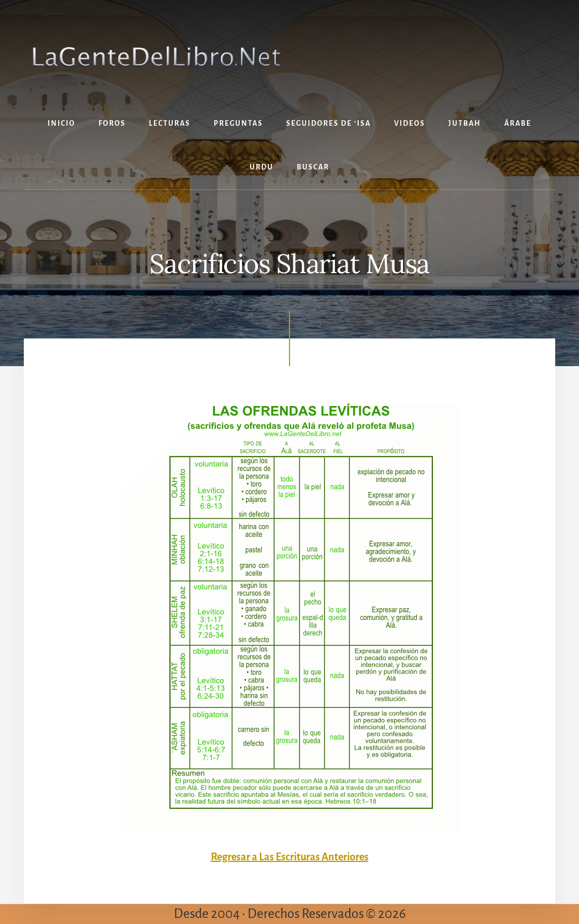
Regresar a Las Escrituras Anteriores (290, 857)
